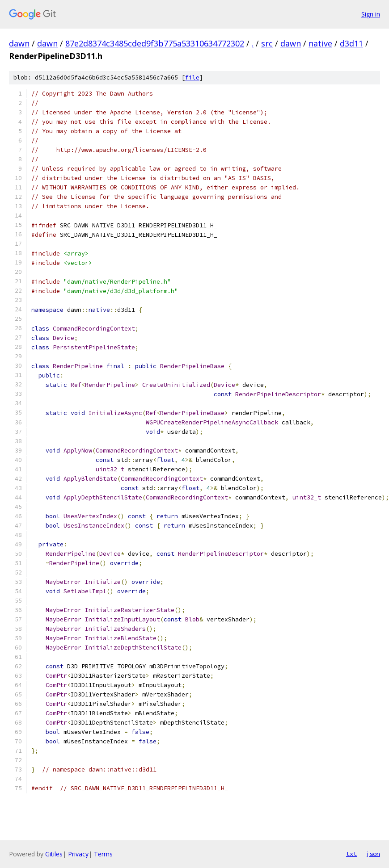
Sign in (371, 14)
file (192, 78)
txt (351, 854)
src (267, 43)
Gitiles (54, 854)
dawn (19, 43)
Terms (103, 854)
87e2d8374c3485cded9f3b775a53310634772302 (155, 43)
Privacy (78, 854)
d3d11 (351, 43)
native (320, 43)
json (373, 854)
